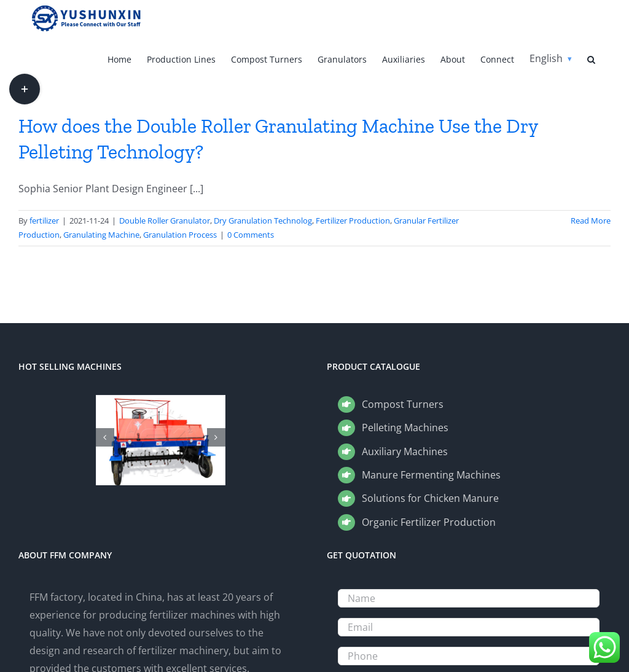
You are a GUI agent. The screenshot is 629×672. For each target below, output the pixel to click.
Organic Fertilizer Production (429, 522)
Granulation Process (180, 235)
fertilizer (44, 221)
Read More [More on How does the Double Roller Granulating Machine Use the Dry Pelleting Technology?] (591, 221)
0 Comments (251, 235)
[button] (591, 58)
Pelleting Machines (405, 428)
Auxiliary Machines (405, 451)
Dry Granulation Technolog (263, 221)
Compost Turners (403, 404)
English (546, 58)
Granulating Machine (101, 235)
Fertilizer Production (353, 221)
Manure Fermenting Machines (431, 475)
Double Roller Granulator (165, 221)
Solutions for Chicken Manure (430, 498)
